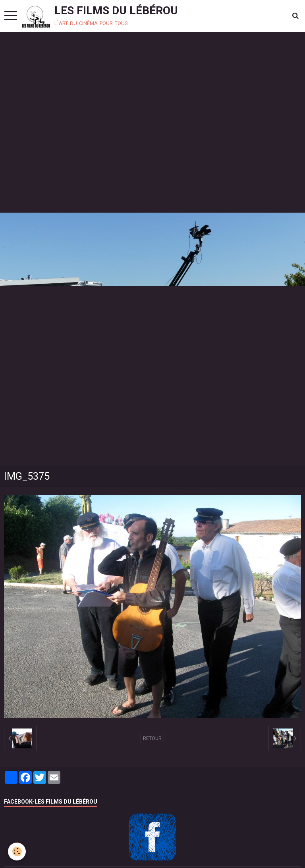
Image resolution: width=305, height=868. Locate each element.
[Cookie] (17, 852)
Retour (152, 738)
